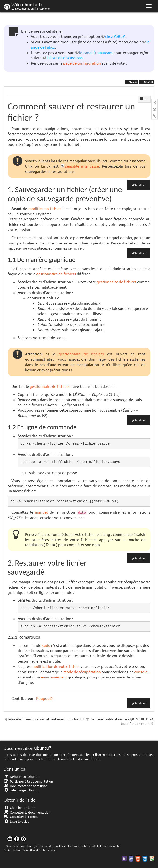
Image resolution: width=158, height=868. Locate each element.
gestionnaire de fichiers (56, 274)
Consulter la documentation (27, 812)
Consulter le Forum (21, 817)
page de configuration (82, 63)
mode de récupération (82, 672)
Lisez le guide (17, 821)
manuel (41, 512)
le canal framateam (96, 52)
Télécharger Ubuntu (21, 790)
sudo (46, 645)
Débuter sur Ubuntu (21, 776)
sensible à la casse (82, 166)
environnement (54, 677)
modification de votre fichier (56, 666)
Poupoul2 (44, 698)
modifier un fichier (45, 208)
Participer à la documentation (28, 781)
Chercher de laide (19, 807)
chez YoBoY (115, 36)
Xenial (131, 82)
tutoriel (147, 82)
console (141, 672)
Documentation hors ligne (26, 786)
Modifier (140, 185)
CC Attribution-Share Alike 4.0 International (30, 850)
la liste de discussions (65, 58)
